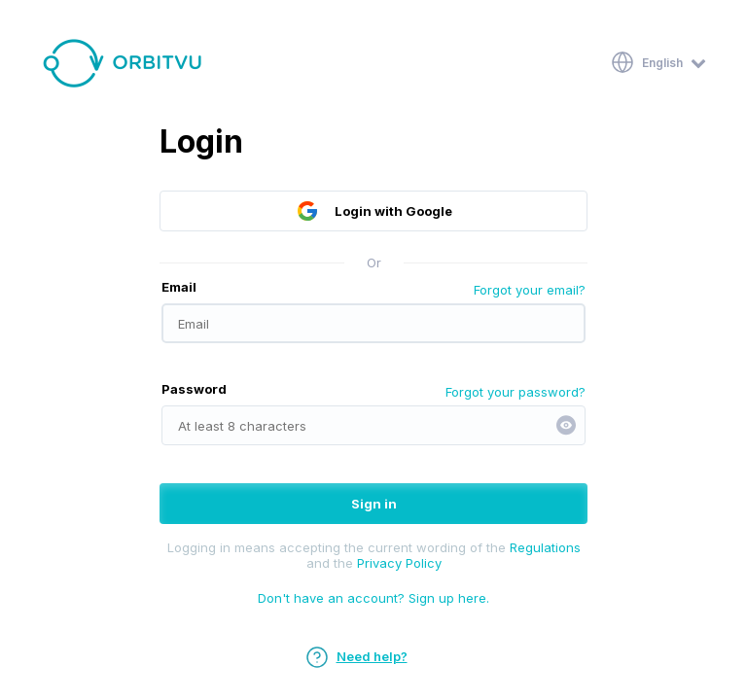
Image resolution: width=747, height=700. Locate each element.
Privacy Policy (399, 563)
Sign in (374, 504)
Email (179, 287)
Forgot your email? (530, 290)
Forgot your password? (516, 392)
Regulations (545, 547)
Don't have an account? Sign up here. (373, 598)
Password (194, 389)
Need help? (356, 656)
